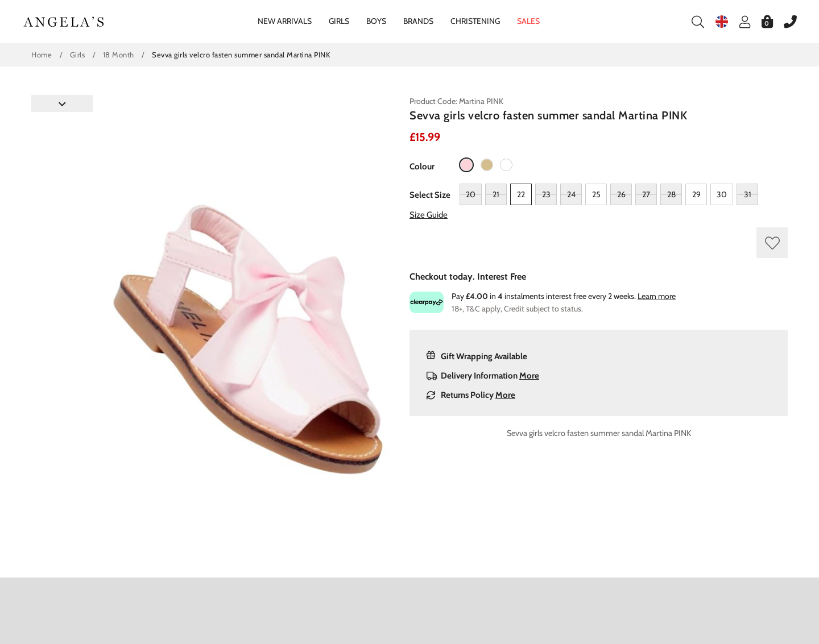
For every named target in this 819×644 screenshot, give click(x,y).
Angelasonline (64, 22)
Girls (339, 21)
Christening (475, 21)
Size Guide (429, 215)
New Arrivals (285, 21)
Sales (528, 21)
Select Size (430, 195)
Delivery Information (483, 376)
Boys (376, 21)
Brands (418, 21)
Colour (422, 167)
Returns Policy (471, 395)
